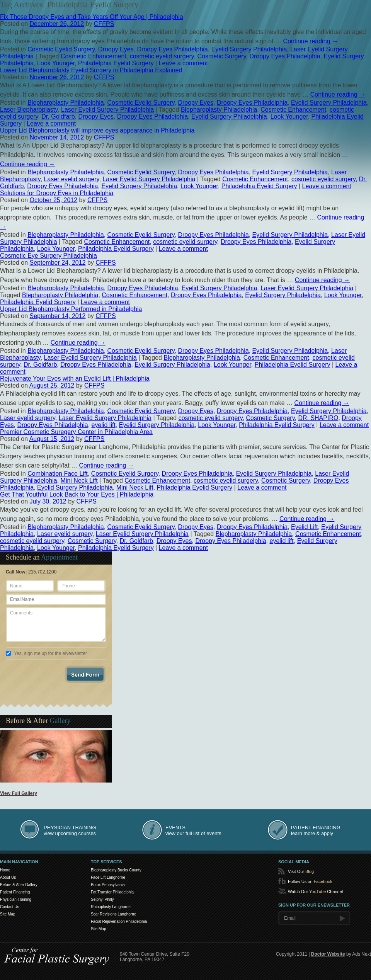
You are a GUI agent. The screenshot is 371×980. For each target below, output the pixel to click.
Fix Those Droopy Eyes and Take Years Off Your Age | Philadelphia (92, 17)
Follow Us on (310, 881)
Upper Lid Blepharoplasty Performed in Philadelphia (71, 309)
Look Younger (56, 63)
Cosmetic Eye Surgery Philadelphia (49, 256)
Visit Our (301, 871)
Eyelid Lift (304, 527)
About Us (8, 877)
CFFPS (104, 24)
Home (5, 870)
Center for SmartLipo (57, 955)
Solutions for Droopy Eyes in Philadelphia (57, 193)
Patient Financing (15, 892)
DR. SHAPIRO (318, 418)
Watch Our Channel (315, 892)
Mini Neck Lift (79, 481)
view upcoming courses (70, 830)
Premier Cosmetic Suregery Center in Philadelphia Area (76, 432)
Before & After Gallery (19, 885)
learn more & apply (316, 830)
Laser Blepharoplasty (29, 110)
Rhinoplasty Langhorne (111, 907)
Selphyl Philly (102, 899)
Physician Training (16, 899)
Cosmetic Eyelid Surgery (61, 49)
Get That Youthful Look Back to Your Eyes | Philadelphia (77, 494)
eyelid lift (104, 425)
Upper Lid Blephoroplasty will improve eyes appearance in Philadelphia (97, 130)
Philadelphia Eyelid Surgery (116, 63)
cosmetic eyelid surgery (162, 56)
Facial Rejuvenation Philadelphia (119, 921)
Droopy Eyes (116, 49)
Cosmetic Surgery (222, 56)
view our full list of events (193, 830)
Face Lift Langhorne (108, 877)
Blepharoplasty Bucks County (116, 870)
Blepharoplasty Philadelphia (66, 103)
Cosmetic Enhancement (94, 56)
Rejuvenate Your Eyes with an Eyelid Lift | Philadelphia (75, 379)
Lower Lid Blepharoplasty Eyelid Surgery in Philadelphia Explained (91, 70)
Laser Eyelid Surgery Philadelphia (107, 110)
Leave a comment (183, 63)
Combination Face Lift (58, 474)
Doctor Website (328, 954)
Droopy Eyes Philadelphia (173, 49)
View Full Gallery (19, 793)
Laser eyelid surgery (72, 179)
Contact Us (9, 907)
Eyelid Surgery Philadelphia (249, 49)
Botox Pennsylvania (108, 885)
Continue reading (311, 41)
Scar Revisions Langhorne (113, 914)
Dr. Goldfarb (58, 117)
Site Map (8, 914)
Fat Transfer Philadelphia (112, 892)
